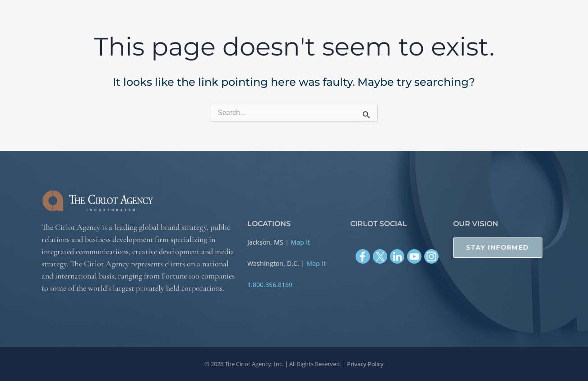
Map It (300, 242)
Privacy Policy (365, 364)
